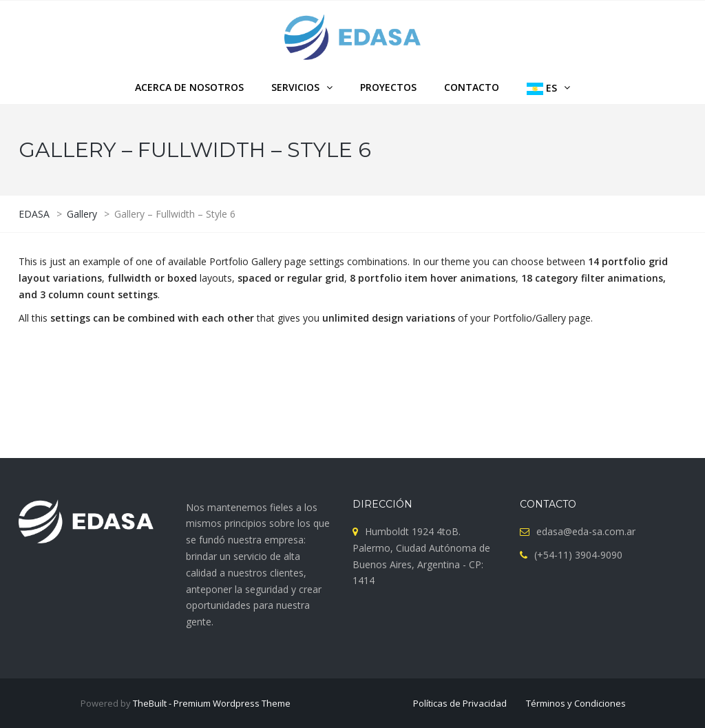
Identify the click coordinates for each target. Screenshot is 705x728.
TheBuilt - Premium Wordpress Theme (212, 703)
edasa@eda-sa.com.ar (586, 531)
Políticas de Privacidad (460, 703)
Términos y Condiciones (576, 703)
